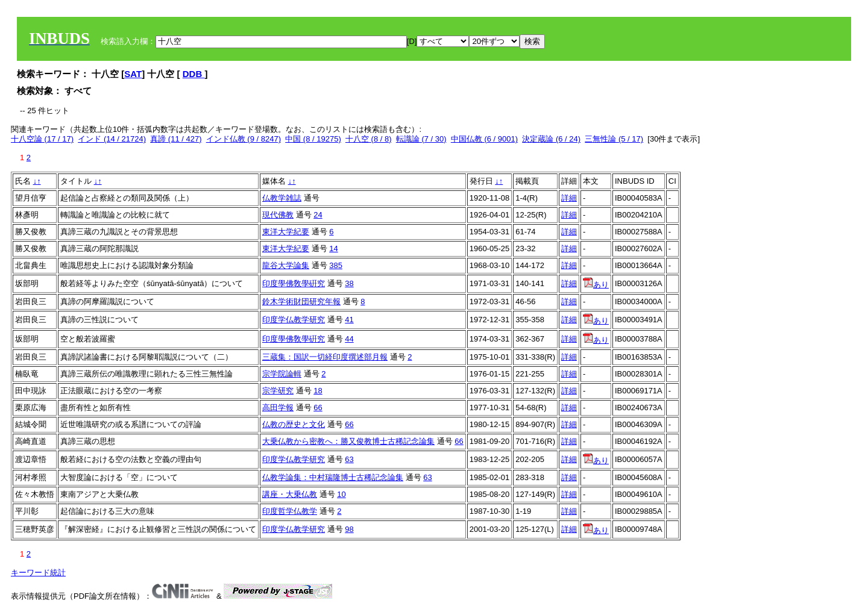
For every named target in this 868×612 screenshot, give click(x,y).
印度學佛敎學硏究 (294, 283)
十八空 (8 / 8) (369, 139)
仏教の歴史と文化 (294, 424)
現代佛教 (278, 215)
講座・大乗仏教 (290, 494)
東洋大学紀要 (286, 232)
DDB (194, 74)
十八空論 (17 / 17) (42, 139)
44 (349, 339)
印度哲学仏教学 (290, 511)
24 (318, 215)
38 (349, 283)
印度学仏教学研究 (294, 320)
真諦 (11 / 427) (176, 139)
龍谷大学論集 (286, 265)
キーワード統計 (38, 573)
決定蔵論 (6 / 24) (551, 139)
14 (333, 248)
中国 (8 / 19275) (313, 139)
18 (318, 391)
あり (596, 285)
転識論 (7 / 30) (421, 139)
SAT (133, 74)
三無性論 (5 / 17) (614, 139)
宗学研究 (278, 391)
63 (349, 459)
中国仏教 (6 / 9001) (484, 139)
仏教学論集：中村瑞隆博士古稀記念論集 (333, 477)
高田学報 (278, 407)
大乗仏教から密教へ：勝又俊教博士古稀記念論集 (348, 441)
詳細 (569, 198)
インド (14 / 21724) (112, 139)
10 (341, 494)
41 (349, 320)
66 (318, 407)
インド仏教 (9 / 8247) (244, 139)
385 (336, 265)
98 (349, 529)
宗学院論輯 (282, 374)
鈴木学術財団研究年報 (301, 301)
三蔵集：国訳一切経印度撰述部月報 (325, 357)
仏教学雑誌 (282, 198)
